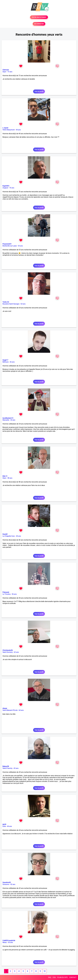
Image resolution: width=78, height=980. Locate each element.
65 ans (10, 942)
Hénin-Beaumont (9, 130)
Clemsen (6, 70)
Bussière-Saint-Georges (11, 304)
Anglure (5, 188)
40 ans (18, 536)
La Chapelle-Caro (9, 536)
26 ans (12, 362)
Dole (4, 826)
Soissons (6, 884)
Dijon (4, 72)
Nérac (5, 942)
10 (44, 971)
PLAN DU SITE (63, 977)
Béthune (6, 362)
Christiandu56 (8, 650)
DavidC (5, 534)
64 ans (23, 304)
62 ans (16, 652)
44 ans (18, 130)
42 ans (13, 884)
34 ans (13, 420)
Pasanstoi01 (7, 244)
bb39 (4, 824)
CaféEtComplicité (9, 940)
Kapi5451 (6, 186)
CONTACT (73, 977)
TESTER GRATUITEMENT (39, 17)
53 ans (20, 246)
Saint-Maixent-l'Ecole (10, 710)
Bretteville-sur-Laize (10, 246)
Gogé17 (5, 360)
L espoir (5, 128)
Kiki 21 (5, 476)
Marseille (6, 420)
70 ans (12, 188)
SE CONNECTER (39, 24)
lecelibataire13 (8, 418)
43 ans (16, 768)
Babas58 (6, 766)
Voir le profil (39, 91)
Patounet (6, 592)
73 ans (10, 72)
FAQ (50, 977)
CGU (54, 977)
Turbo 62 (6, 302)
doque (5, 708)
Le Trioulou (7, 594)
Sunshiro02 (7, 882)
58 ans (10, 478)
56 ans (14, 594)
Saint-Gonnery (8, 652)
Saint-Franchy (7, 768)
